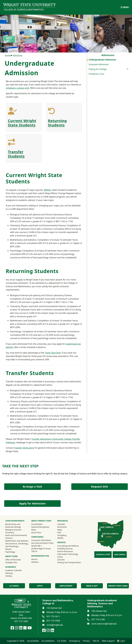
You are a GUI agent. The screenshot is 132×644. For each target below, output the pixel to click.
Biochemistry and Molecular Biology (13, 526)
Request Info (100, 487)
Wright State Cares (118, 586)
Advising (9, 573)
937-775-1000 (21, 621)
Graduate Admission (99, 64)
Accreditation (37, 524)
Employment (66, 586)
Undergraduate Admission (102, 60)
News (34, 530)
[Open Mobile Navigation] (125, 7)
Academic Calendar (14, 570)
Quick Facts (36, 532)
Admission (18, 55)
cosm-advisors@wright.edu (104, 624)
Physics (8, 549)
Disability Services (65, 549)
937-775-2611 (53, 616)
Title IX (34, 551)
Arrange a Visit (32, 487)
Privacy (86, 641)
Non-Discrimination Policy (42, 543)
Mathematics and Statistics (17, 541)
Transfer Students (16, 154)
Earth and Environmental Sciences (16, 537)
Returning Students (57, 123)
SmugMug (65, 535)
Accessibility (33, 641)
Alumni (38, 559)
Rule (59, 353)
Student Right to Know (41, 549)
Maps (60, 530)
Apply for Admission (33, 503)
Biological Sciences (13, 530)
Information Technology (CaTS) (68, 555)
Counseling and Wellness (68, 546)
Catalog (9, 576)
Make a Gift (92, 586)
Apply (40, 586)
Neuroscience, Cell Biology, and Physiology (17, 545)
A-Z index (14, 586)
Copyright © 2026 (16, 641)
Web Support (108, 641)
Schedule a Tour (97, 74)
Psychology (10, 552)
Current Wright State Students (22, 123)
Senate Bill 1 (37, 546)
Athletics (38, 562)
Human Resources (65, 551)
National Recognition (40, 527)
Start (53, 353)
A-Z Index (62, 641)
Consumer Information (41, 540)
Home (7, 55)
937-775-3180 (98, 620)
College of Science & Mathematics (24, 10)
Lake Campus (120, 554)
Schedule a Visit (103, 554)
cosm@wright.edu (55, 625)
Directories (62, 527)
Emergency (75, 641)
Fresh (48, 353)
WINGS (47, 190)
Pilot (59, 532)
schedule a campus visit (17, 88)
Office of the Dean (13, 560)
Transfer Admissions (24, 448)
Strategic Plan (11, 562)
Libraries (61, 560)
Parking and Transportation (69, 562)
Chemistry (10, 532)
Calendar (61, 524)
